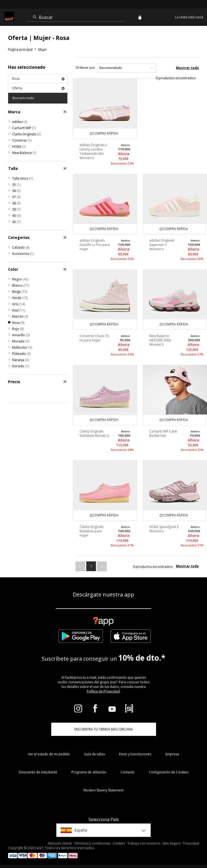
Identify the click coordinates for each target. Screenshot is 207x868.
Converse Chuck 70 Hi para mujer (94, 338)
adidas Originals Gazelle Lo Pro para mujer (95, 245)
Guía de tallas (94, 754)
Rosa (38, 79)
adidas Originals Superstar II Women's (162, 245)
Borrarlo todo (23, 98)
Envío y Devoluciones (135, 754)
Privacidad (191, 843)
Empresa (172, 754)
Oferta (38, 88)
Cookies (119, 843)
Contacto (127, 772)
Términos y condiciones (92, 843)
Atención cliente (60, 843)
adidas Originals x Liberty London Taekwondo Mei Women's (93, 151)
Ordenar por (85, 68)
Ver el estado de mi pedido (49, 754)
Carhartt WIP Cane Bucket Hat (163, 433)
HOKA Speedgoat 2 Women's (164, 529)
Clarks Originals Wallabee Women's (94, 433)
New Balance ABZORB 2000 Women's (160, 340)
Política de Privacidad (103, 691)
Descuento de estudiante (38, 772)
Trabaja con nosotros (144, 843)
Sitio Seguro (172, 843)
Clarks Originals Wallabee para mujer (92, 531)
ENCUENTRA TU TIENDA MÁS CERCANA (104, 729)
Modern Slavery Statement (103, 790)
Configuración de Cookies (169, 772)
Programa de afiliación (89, 772)
